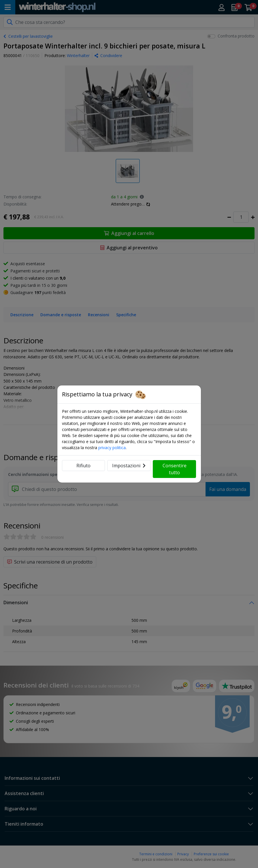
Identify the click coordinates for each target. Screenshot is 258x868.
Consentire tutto (175, 469)
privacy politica (112, 448)
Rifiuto (83, 466)
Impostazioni (129, 466)
